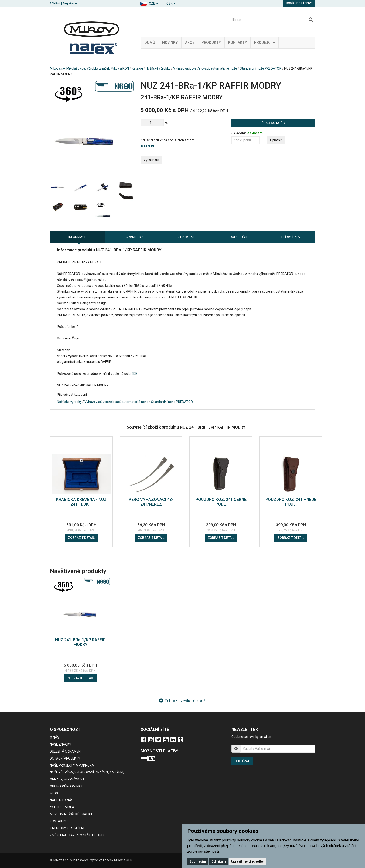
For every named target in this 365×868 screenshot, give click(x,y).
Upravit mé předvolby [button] (247, 861)
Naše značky (61, 744)
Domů (150, 42)
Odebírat (242, 761)
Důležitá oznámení (66, 751)
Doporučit (239, 237)
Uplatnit (276, 140)
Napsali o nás (62, 800)
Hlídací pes (291, 237)
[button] (149, 3)
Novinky (170, 42)
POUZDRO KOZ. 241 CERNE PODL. (221, 502)
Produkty (211, 42)
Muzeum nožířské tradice (71, 814)
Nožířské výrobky (158, 68)
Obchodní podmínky (66, 786)
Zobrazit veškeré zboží (183, 701)
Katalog (137, 68)
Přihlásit (55, 3)
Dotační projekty (65, 758)
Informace (77, 237)
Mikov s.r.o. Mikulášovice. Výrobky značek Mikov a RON (89, 68)
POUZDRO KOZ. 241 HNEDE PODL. (291, 502)
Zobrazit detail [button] (81, 538)
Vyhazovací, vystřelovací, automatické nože (205, 68)
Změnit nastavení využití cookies (78, 835)
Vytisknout (151, 160)
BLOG (54, 793)
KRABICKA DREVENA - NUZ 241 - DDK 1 (81, 502)
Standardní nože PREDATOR (261, 68)
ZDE (134, 374)
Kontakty (238, 42)
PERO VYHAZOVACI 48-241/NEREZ (151, 502)
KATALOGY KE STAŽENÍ (67, 828)
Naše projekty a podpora (72, 765)
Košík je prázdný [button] (299, 3)
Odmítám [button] (219, 861)
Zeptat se (186, 237)
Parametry (133, 237)
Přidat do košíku (273, 123)
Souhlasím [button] (198, 861)
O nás (55, 737)
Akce (190, 42)
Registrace (70, 3)
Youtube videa (62, 807)
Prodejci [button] (265, 42)
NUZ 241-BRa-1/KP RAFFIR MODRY (80, 642)
